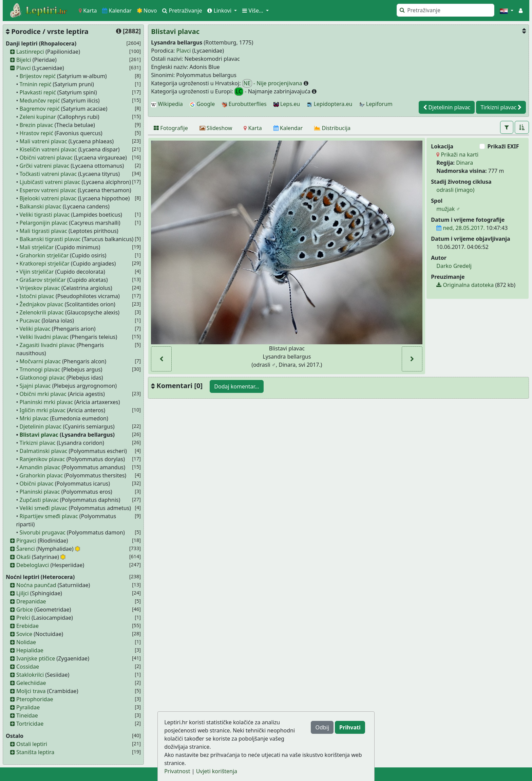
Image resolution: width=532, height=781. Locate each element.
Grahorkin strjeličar (44, 255)
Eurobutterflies (244, 104)
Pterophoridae (35, 699)
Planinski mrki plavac (46, 402)
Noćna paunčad (36, 585)
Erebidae (27, 626)
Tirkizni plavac (38, 443)
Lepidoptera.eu (329, 104)
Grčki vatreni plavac (45, 166)
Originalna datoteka (465, 285)
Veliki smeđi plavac (44, 508)
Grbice (25, 610)
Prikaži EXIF (503, 146)
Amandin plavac (40, 467)
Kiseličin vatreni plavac (48, 149)
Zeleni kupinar (38, 117)
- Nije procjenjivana (273, 83)
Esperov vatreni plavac (48, 190)
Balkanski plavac (41, 206)
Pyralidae (28, 707)
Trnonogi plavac (40, 369)
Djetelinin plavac (41, 426)
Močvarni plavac (40, 361)
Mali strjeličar (37, 247)
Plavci (24, 68)
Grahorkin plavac (41, 475)
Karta (88, 11)
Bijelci (24, 60)
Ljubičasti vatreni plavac (50, 182)
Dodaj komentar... (236, 386)
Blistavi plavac (39, 435)
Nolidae (26, 642)
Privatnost (177, 771)
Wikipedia (167, 104)
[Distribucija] (332, 128)
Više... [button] (253, 11)
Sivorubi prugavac (43, 532)
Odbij (322, 727)
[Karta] (253, 128)
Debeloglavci (33, 565)
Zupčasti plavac (39, 500)
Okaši (23, 557)
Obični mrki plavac (43, 394)
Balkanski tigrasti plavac (50, 239)
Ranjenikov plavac (42, 459)
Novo (147, 11)
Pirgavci (26, 541)
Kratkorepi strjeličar (45, 264)
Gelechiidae (31, 683)
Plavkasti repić (38, 92)
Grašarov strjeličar (43, 280)
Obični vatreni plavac (46, 158)
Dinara (464, 163)
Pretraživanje (182, 11)
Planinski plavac (40, 492)
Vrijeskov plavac (40, 288)
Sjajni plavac (35, 386)
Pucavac (30, 321)
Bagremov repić (40, 109)
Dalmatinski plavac (44, 451)
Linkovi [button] (220, 11)
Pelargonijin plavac (44, 223)
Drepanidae (31, 601)
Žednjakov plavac (42, 304)
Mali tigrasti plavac (43, 231)
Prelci (23, 618)
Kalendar (117, 11)
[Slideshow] (216, 128)
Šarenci (26, 549)
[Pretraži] (445, 10)
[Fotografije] (171, 128)
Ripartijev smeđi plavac (49, 516)
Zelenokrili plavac (42, 312)
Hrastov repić (36, 133)
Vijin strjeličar (37, 272)
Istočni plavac (37, 296)
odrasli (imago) (455, 190)
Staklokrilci (30, 675)
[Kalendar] (288, 128)
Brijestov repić (38, 76)
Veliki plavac (35, 329)
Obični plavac (37, 484)
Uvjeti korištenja (217, 771)
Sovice (24, 634)
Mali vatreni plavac (43, 141)
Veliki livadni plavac (44, 337)
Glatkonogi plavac (42, 378)
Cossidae (28, 667)
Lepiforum (376, 104)
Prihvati (350, 727)
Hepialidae (30, 650)
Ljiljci (23, 593)
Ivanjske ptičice (36, 658)
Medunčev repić (40, 101)
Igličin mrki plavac (43, 410)
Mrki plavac (34, 418)
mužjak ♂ (448, 209)
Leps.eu (287, 104)
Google (202, 104)
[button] (507, 11)
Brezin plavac (36, 125)
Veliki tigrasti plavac (45, 215)
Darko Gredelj (454, 266)
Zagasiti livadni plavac (47, 345)
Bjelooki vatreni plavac (48, 198)
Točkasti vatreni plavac (48, 174)
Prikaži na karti (457, 155)
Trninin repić (36, 84)
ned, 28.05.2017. (460, 228)
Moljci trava (31, 691)
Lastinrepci (30, 52)
